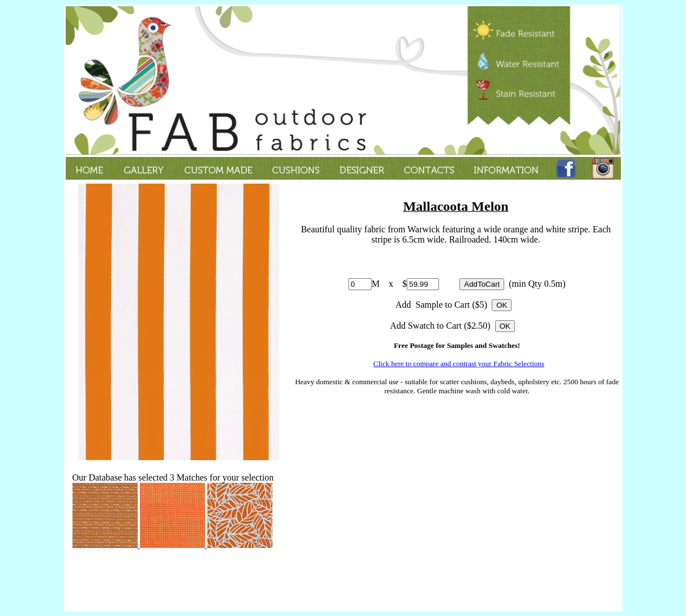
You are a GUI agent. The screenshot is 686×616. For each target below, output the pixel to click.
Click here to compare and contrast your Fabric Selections (459, 364)
